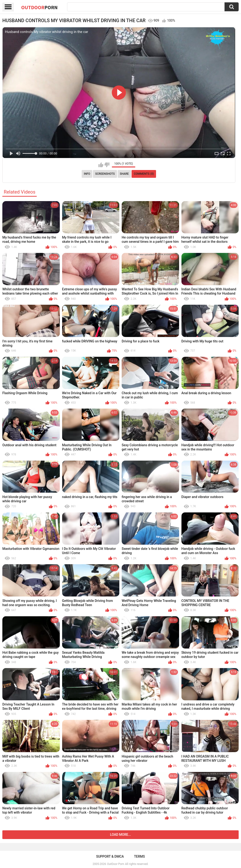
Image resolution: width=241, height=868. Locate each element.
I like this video (101, 165)
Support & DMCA (110, 856)
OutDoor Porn (116, 864)
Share (124, 174)
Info (87, 174)
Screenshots (105, 174)
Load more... (121, 835)
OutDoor (39, 7)
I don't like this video (107, 165)
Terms (140, 856)
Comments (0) (144, 174)
